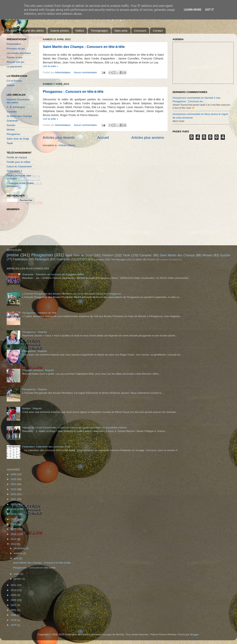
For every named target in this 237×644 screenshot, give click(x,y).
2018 (14, 514)
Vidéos (80, 31)
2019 (14, 509)
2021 (14, 499)
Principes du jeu (16, 49)
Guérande (12, 121)
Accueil (12, 31)
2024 (14, 484)
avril (16, 558)
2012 (14, 544)
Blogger (194, 634)
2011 (14, 585)
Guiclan (11, 125)
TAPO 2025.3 (14, 171)
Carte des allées (33, 31)
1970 (14, 625)
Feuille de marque (17, 157)
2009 (14, 595)
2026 (14, 474)
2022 (14, 494)
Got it (210, 10)
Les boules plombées (19, 53)
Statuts (11, 85)
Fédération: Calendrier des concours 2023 (46, 447)
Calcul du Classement (19, 166)
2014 (14, 534)
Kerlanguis (42, 259)
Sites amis (121, 31)
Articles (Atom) (67, 145)
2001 (14, 610)
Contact (158, 31)
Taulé (10, 143)
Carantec (12, 112)
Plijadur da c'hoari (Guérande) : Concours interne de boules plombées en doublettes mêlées (74, 428)
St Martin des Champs (19, 116)
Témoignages (99, 31)
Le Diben (137, 259)
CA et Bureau (14, 81)
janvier (18, 579)
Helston (175, 260)
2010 (14, 590)
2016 (14, 524)
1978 (14, 620)
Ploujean (151, 260)
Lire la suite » (50, 66)
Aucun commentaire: (86, 72)
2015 (14, 529)
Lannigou (99, 259)
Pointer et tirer (15, 57)
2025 (14, 479)
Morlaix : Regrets (32, 408)
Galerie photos (60, 31)
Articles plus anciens (148, 138)
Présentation (14, 44)
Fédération (20, 259)
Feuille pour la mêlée (18, 162)
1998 (14, 615)
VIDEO (82, 259)
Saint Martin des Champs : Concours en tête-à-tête (84, 47)
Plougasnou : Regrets (35, 332)
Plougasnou (13, 134)
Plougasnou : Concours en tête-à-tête (73, 92)
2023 (14, 489)
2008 (14, 600)
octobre (18, 553)
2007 (14, 605)
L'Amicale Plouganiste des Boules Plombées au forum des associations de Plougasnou (72, 294)
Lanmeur (164, 260)
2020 (14, 504)
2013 (14, 539)
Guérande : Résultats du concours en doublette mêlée (53, 274)
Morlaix (11, 130)
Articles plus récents (59, 138)
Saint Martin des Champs (177, 255)
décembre (20, 548)
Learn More (193, 10)
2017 (14, 519)
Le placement (14, 67)
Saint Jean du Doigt (18, 139)
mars (17, 574)
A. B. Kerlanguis (16, 107)
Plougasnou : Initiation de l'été (39, 313)
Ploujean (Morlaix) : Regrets (38, 370)
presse (13, 255)
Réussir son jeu (15, 62)
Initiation (108, 255)
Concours (140, 31)
